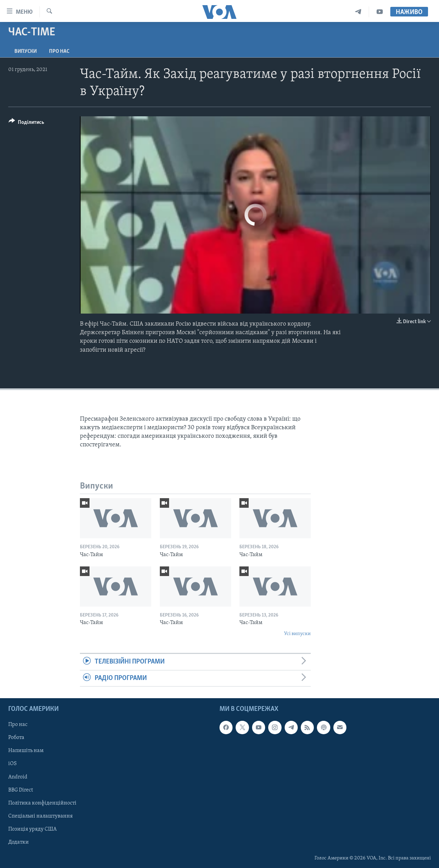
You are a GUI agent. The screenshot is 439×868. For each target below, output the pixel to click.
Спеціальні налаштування (40, 816)
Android (18, 777)
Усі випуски (297, 634)
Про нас (59, 51)
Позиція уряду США (32, 829)
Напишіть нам (26, 751)
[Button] (26, 123)
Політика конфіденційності (42, 803)
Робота (16, 738)
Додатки (19, 842)
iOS (13, 764)
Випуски (26, 51)
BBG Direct (21, 790)
